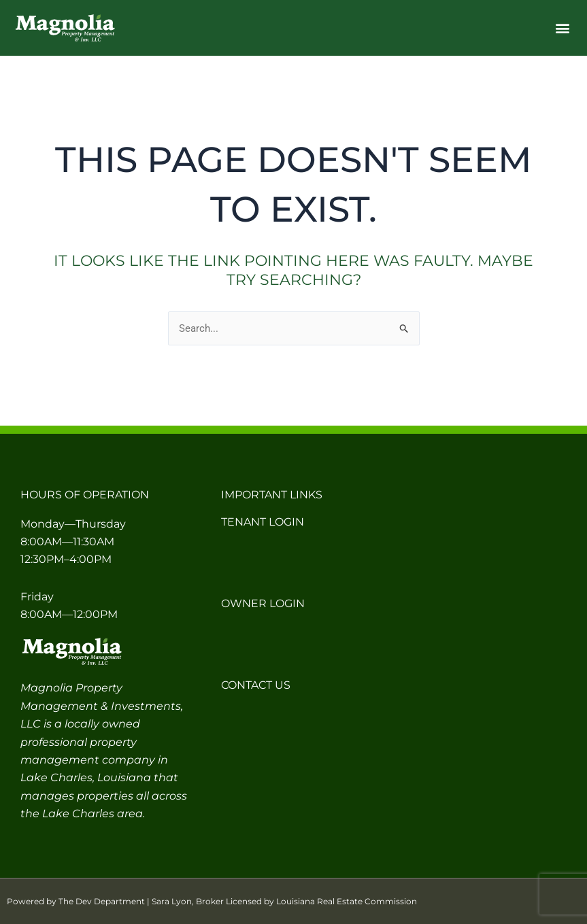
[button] (562, 28)
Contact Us (256, 685)
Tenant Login (263, 522)
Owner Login (263, 603)
